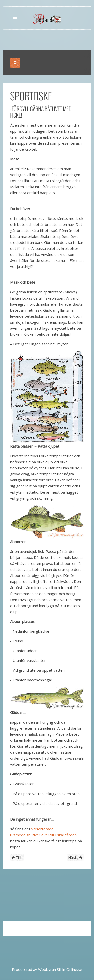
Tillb (17, 857)
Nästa (75, 857)
